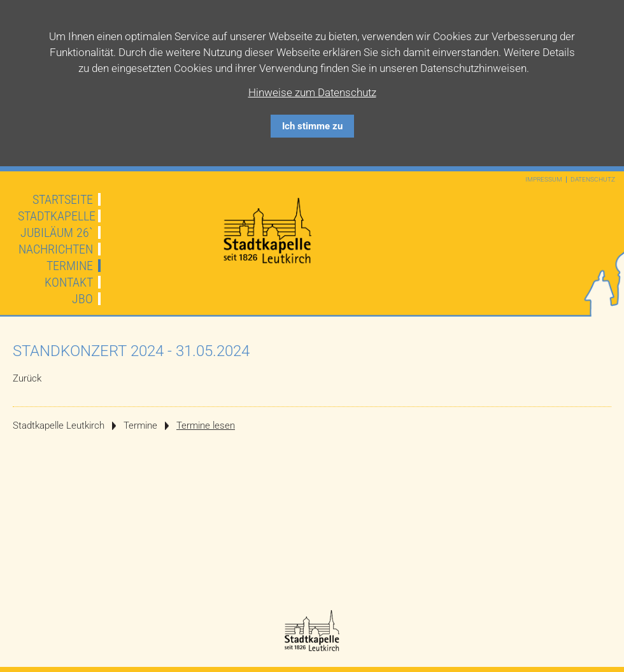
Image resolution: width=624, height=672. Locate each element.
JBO (82, 299)
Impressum (544, 180)
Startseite (63, 199)
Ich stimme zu (312, 126)
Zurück (27, 378)
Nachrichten (56, 249)
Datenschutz (593, 180)
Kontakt (69, 282)
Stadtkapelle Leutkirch (59, 425)
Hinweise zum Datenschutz (312, 92)
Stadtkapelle (57, 216)
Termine (70, 266)
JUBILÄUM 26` (57, 232)
